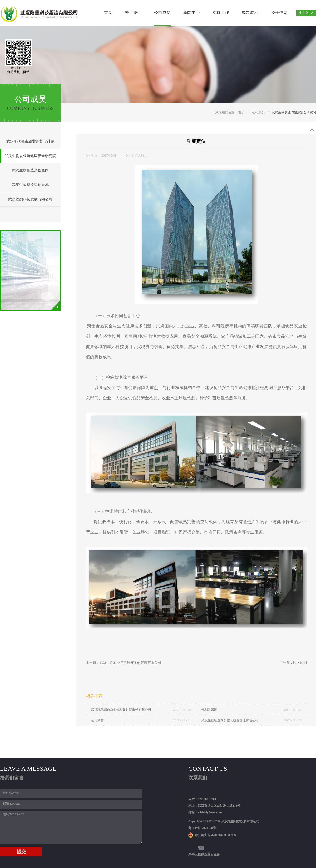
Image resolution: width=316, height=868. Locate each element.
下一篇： (293, 662)
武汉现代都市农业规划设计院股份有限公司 (121, 710)
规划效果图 (209, 710)
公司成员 (258, 112)
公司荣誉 (97, 720)
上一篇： (124, 662)
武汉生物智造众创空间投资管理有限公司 (230, 720)
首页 (108, 12)
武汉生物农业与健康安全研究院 (294, 112)
